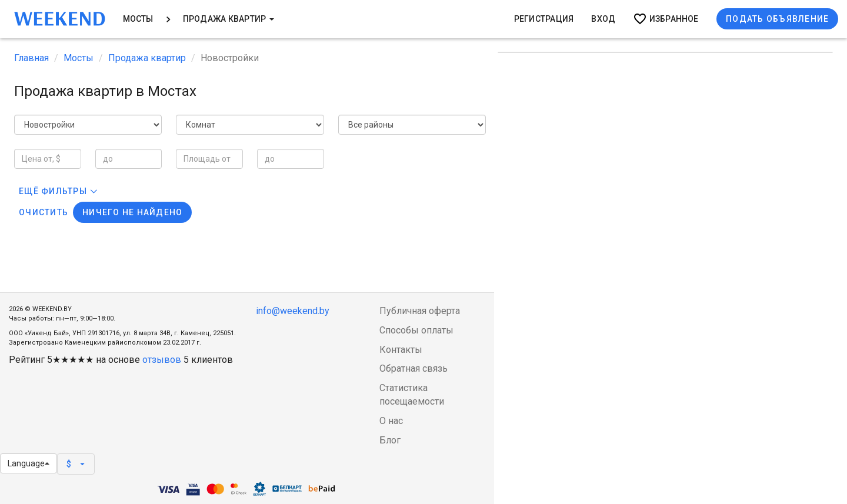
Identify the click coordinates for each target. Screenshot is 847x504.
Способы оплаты (416, 330)
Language (29, 463)
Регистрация (544, 19)
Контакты (401, 350)
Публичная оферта (420, 311)
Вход (603, 19)
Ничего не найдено (132, 212)
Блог (390, 440)
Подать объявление (777, 19)
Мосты (138, 19)
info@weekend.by (293, 311)
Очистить (44, 212)
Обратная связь (414, 368)
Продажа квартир (229, 19)
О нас (391, 421)
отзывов (162, 360)
